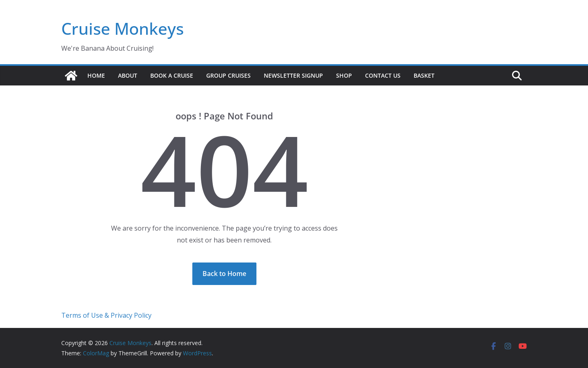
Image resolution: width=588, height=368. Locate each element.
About (128, 75)
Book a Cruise (172, 75)
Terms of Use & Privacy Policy (106, 315)
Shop (344, 75)
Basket (424, 75)
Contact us (383, 75)
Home (96, 75)
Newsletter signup (293, 75)
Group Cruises (228, 75)
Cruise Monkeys (122, 28)
